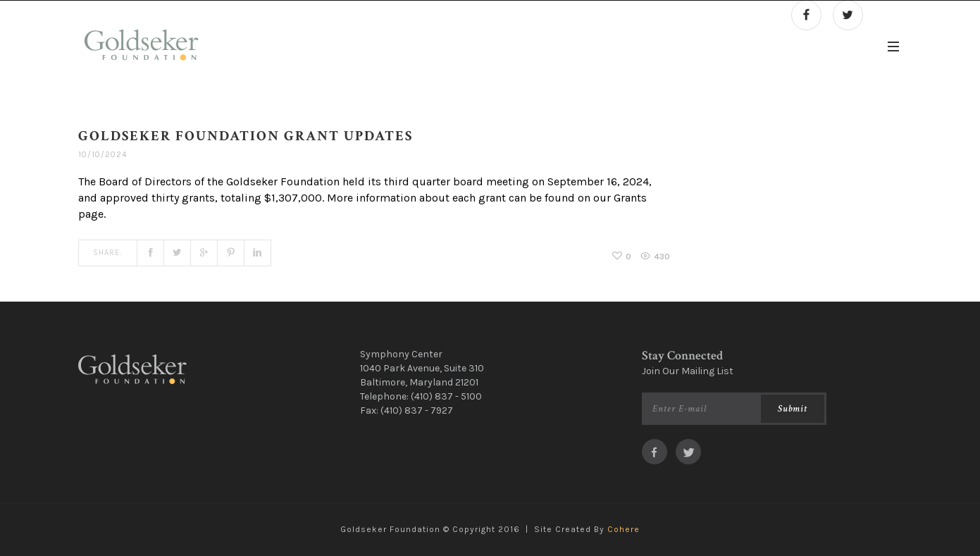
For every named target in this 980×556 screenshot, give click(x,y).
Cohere (624, 529)
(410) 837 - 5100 (446, 396)
